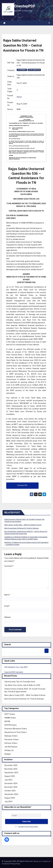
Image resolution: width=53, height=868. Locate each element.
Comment (9, 566)
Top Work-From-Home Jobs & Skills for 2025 (22, 685)
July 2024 (8, 801)
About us (37, 861)
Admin (19, 97)
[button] (49, 23)
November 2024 (11, 787)
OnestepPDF (25, 6)
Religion (8, 754)
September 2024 (11, 794)
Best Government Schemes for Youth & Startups (22, 528)
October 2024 (10, 791)
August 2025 (10, 776)
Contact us (46, 861)
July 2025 (8, 780)
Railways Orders (11, 736)
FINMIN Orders (10, 718)
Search (8, 644)
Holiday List (9, 750)
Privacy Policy (15, 864)
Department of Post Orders (16, 732)
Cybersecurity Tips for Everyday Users (20, 682)
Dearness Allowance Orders (16, 729)
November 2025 (11, 769)
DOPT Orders (10, 714)
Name (7, 595)
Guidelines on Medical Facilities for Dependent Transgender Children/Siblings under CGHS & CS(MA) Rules (26, 538)
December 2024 (11, 783)
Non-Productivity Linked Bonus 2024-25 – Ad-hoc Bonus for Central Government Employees (26, 533)
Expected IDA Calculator (14, 672)
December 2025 (11, 765)
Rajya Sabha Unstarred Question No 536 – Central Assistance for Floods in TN (23, 45)
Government (22, 70)
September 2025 (11, 773)
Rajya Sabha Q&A (34, 70)
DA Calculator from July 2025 (16, 667)
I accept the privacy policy (28, 827)
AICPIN (7, 721)
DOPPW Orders (11, 725)
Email (7, 606)
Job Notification (11, 747)
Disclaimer (6, 864)
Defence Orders (11, 743)
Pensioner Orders (12, 739)
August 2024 (10, 798)
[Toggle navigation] (28, 23)
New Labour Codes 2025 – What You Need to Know (23, 525)
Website (8, 617)
